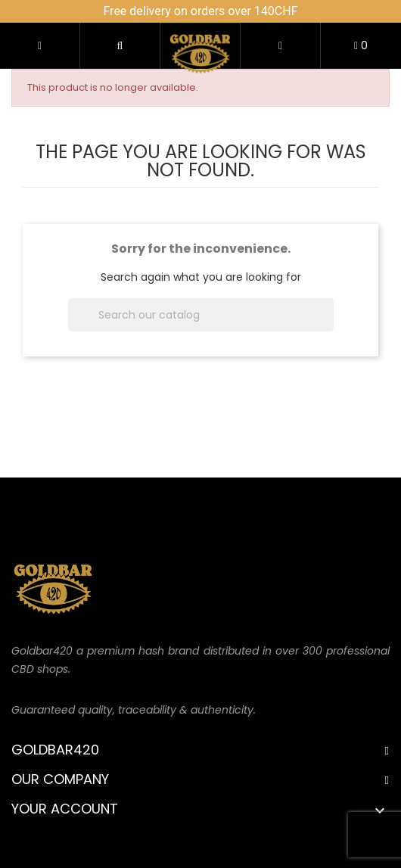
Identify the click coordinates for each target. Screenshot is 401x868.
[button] (120, 45)
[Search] (201, 315)
